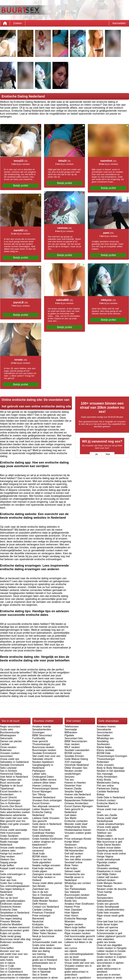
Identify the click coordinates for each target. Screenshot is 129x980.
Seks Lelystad (8, 768)
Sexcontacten (105, 732)
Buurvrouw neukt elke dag (15, 939)
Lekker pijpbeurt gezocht (111, 936)
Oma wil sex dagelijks (109, 945)
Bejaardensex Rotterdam (79, 800)
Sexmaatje (71, 729)
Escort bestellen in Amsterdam (11, 793)
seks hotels (7, 960)
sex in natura (8, 963)
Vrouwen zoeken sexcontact (10, 755)
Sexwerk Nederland (44, 797)
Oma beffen (7, 948)
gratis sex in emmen (109, 975)
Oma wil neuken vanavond (42, 849)
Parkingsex (39, 771)
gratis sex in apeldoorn (78, 978)
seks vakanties (105, 939)
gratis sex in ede (106, 960)
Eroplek (4, 827)
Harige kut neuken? (11, 854)
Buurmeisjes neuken (44, 750)
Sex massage (105, 774)
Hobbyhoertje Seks (76, 827)
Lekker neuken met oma (79, 939)
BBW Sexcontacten (76, 741)
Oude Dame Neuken (109, 845)
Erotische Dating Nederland (42, 814)
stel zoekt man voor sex (14, 954)
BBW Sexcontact (42, 735)
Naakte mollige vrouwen (46, 865)
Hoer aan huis (8, 880)
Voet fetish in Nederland (14, 777)
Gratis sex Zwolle (107, 815)
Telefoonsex (71, 727)
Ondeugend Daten (43, 777)
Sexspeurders (105, 898)
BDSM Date (104, 753)
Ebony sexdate (105, 750)
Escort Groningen (10, 800)
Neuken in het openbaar (111, 771)
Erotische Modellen (11, 924)
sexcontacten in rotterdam (15, 978)
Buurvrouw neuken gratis (15, 930)
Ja (96, 454)
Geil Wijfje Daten (107, 874)
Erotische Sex (40, 927)
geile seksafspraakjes (13, 901)
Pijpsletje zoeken (107, 862)
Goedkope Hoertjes (44, 833)
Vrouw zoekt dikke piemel (47, 883)
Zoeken (18, 23)
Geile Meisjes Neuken (110, 883)
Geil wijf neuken (74, 854)
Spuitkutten (103, 865)
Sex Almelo (39, 886)
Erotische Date (9, 910)
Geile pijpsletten (42, 862)
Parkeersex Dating (108, 789)
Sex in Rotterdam (10, 803)
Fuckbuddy (39, 738)
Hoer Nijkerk (72, 913)
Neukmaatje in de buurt (110, 839)
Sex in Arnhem (9, 771)
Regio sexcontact (10, 727)
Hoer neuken (72, 744)
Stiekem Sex (7, 859)
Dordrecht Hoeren (10, 907)
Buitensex (6, 750)
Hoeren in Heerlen (75, 783)
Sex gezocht (39, 821)
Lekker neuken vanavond (15, 927)
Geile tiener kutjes (107, 924)
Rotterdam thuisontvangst (15, 809)
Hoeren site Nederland (78, 794)
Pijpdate (69, 735)
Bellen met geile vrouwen (15, 824)
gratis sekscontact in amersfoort (76, 973)
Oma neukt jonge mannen (80, 930)
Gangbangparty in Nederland (43, 766)
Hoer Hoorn (71, 916)
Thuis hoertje (104, 892)
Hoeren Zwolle (73, 789)
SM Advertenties (74, 851)
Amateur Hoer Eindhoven (79, 904)
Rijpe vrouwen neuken (77, 933)
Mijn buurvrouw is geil (109, 842)
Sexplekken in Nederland (15, 913)
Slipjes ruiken (105, 836)
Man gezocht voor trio (13, 821)
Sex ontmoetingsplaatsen (15, 886)
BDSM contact (73, 753)
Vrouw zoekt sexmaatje (14, 830)
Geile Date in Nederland (111, 797)
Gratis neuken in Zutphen (112, 957)
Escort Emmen (41, 803)
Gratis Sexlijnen (9, 836)
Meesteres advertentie (13, 815)
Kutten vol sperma (107, 927)
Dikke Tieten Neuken (44, 933)
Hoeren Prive (72, 907)
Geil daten (71, 815)
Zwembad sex (40, 889)
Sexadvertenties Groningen (42, 731)
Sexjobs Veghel (74, 792)
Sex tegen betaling (11, 919)
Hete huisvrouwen (11, 833)
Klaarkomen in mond (109, 871)
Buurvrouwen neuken (77, 895)
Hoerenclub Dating (11, 774)
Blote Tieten (71, 865)
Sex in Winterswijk (75, 960)
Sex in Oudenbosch (12, 972)
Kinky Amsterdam (107, 777)
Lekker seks (39, 774)
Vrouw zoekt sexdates (13, 848)
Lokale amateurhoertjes (110, 824)
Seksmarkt (6, 738)
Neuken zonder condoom (15, 839)
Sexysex (69, 777)
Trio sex (69, 780)
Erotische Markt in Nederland (107, 805)
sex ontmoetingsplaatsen (79, 954)
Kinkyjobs (38, 924)
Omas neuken (8, 747)
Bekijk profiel (21, 186)
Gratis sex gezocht (108, 904)
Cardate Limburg (42, 910)
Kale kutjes (71, 868)
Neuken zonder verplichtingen (73, 772)
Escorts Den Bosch (11, 806)
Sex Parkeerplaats (75, 889)
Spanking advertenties (110, 851)
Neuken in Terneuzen (109, 954)
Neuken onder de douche (112, 889)
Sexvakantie (104, 729)
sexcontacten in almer (45, 978)
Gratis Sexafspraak (108, 907)
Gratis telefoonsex (43, 836)
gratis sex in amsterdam (14, 975)
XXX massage (73, 762)
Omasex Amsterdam (76, 803)
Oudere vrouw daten (109, 848)
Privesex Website (10, 921)
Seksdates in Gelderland (14, 762)
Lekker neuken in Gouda (111, 951)
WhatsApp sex (105, 738)
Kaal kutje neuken (43, 868)
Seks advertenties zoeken (15, 812)
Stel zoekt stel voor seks (14, 818)
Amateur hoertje (42, 727)
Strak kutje (39, 854)
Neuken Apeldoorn (43, 762)
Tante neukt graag (11, 936)
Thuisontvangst (41, 744)
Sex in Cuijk (7, 966)
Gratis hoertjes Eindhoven (47, 839)
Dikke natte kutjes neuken (47, 930)
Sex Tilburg (39, 794)
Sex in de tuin (40, 892)
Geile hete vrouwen (108, 913)
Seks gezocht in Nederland (74, 811)
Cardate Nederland (108, 792)
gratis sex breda (106, 942)
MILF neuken (72, 747)
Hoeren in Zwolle (107, 830)
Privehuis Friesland (43, 913)
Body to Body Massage (110, 768)
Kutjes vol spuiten (10, 933)
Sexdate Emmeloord (12, 765)
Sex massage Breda (44, 969)
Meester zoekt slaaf (76, 824)
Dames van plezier (11, 741)
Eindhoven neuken (11, 904)
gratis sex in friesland (45, 960)
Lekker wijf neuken (108, 877)
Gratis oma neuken (43, 945)
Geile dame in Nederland (47, 824)
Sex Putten (6, 895)
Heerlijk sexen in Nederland (74, 879)
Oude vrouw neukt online (111, 854)
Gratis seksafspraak (108, 859)
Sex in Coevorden (10, 969)
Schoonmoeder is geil (109, 933)
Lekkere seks (8, 851)
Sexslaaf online (73, 862)
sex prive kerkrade (43, 957)
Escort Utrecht (8, 797)
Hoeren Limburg (42, 786)
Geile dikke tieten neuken (47, 948)
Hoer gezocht (40, 741)
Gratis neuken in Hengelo (112, 948)
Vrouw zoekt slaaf (107, 818)
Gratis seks (7, 729)
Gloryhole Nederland (77, 765)
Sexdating (103, 741)
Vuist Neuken (105, 886)
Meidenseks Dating (108, 783)
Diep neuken (7, 856)
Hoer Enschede (41, 830)
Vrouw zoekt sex (10, 759)
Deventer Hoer (73, 786)
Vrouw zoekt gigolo (108, 827)
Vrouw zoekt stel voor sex (79, 963)
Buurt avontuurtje (10, 783)
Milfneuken (71, 732)
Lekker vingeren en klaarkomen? (43, 843)
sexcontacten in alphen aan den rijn (110, 964)
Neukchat (38, 921)
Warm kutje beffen (75, 927)
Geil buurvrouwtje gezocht (80, 936)
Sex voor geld (73, 856)
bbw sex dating (41, 951)
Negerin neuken (74, 924)
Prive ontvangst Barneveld (41, 917)
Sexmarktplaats (9, 916)
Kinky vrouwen (105, 765)
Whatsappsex (8, 735)
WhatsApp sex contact (78, 883)
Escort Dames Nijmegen (79, 806)
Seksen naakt (72, 871)
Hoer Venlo (39, 827)
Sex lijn (69, 886)
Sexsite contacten (75, 797)
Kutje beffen (7, 865)
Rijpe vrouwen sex (11, 780)
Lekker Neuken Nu (43, 809)
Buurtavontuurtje (10, 732)
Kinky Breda (104, 780)
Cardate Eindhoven (76, 898)
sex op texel (71, 957)
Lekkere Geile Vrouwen (46, 818)
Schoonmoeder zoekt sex (47, 942)
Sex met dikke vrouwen (78, 859)
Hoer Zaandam (73, 910)
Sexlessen (71, 845)
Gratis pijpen (40, 871)
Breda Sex (71, 901)
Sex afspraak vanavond (46, 806)
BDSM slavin (40, 856)
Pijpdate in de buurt (11, 786)
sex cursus (71, 948)
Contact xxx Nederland (46, 907)
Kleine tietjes (104, 747)
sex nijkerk (71, 951)
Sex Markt (70, 818)
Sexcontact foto (74, 738)
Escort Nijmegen (42, 792)
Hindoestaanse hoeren (78, 830)
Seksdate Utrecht (42, 759)
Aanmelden (119, 23)
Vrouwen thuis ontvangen (47, 800)
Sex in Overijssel (42, 895)
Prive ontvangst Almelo (78, 839)
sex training (39, 954)
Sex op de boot (9, 898)
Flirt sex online (105, 786)
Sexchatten (103, 735)
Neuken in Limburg (76, 848)
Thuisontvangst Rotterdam (106, 760)
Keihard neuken (106, 880)
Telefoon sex (104, 833)
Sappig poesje (8, 862)
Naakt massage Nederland (9, 843)
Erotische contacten (76, 821)
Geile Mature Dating (76, 759)
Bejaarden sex (41, 898)
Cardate (5, 744)
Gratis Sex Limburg (11, 883)
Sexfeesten (103, 744)
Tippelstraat (7, 789)
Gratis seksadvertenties (110, 910)
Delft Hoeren (40, 904)
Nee (108, 454)
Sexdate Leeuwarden (77, 750)
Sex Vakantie (72, 892)
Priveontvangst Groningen (112, 756)
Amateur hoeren (106, 727)
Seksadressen (105, 901)
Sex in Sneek (40, 975)
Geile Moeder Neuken (45, 901)
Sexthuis (102, 895)
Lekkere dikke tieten (44, 783)
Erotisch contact (106, 800)
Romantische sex (75, 874)
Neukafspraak (105, 821)
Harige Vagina (105, 856)
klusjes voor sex (9, 957)
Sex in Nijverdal (41, 972)
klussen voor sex (10, 951)
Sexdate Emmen (74, 756)
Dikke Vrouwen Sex (76, 768)
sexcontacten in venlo (109, 978)
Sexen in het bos (42, 859)
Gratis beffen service (44, 780)
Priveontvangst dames (45, 789)
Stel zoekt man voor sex (46, 756)
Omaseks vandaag (108, 868)
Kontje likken (72, 842)
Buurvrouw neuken (43, 747)
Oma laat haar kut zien (110, 921)
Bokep (100, 794)
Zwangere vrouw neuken (47, 874)
